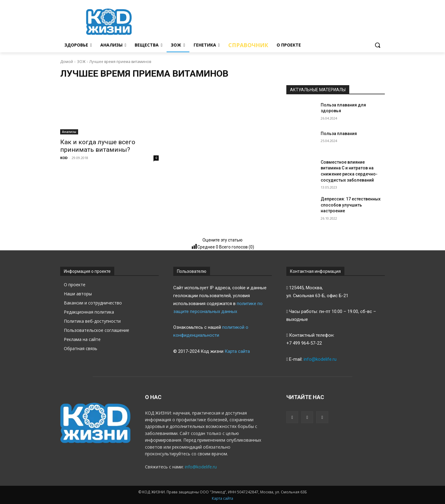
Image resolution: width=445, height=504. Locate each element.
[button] (378, 45)
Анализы (69, 132)
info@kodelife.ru (320, 359)
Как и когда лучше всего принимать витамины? (98, 146)
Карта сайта (237, 351)
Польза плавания (339, 134)
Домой (67, 62)
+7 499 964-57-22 (304, 343)
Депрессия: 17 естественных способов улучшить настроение (351, 205)
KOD (64, 158)
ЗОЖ (81, 62)
